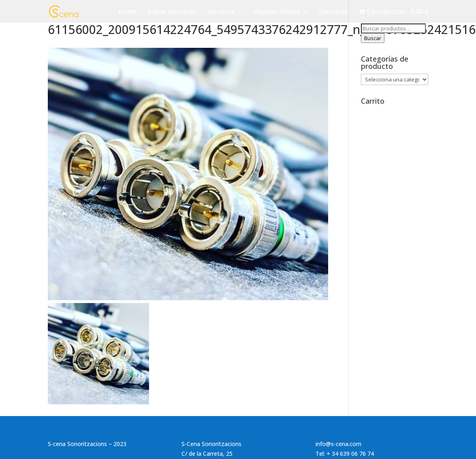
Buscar (373, 38)
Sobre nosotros (172, 12)
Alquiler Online (277, 12)
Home (128, 12)
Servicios (221, 12)
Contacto (334, 12)
